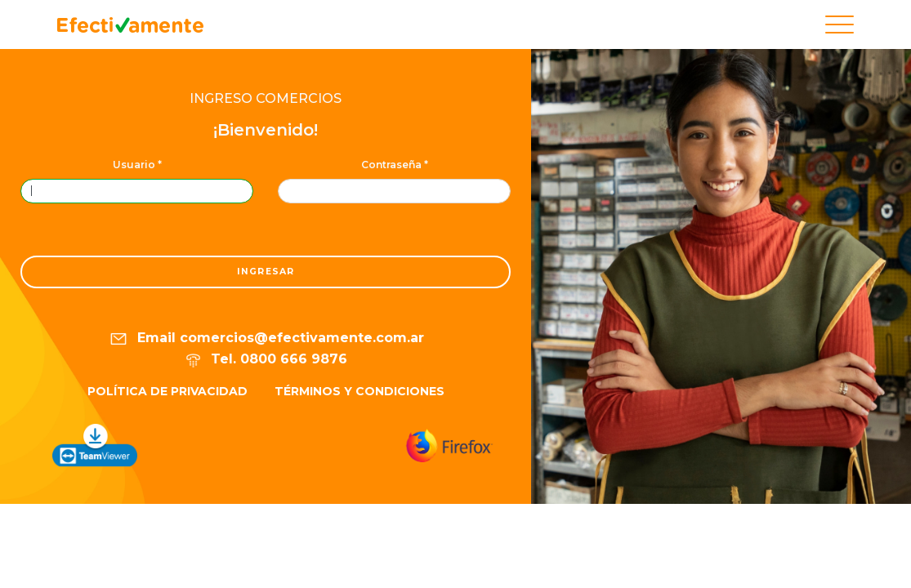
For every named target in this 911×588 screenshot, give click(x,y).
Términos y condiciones (359, 391)
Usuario (137, 165)
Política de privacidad (167, 391)
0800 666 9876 (294, 359)
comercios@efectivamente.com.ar (302, 339)
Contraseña (395, 165)
